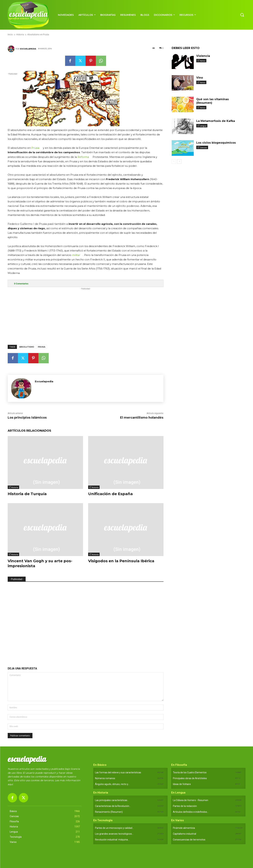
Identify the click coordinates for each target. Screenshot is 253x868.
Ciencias (203, 148)
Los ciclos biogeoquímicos (216, 143)
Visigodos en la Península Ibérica (121, 561)
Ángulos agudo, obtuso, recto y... (112, 784)
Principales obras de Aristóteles (190, 778)
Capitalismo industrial (184, 834)
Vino (200, 78)
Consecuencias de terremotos (189, 840)
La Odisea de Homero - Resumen (191, 800)
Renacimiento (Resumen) (109, 812)
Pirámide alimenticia (184, 828)
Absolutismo (27, 347)
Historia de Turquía (27, 494)
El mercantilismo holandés (142, 418)
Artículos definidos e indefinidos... (191, 812)
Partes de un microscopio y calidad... (114, 828)
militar (76, 255)
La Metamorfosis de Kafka (216, 121)
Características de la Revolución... (113, 806)
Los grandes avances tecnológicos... (114, 834)
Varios (203, 61)
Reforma (83, 157)
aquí (10, 784)
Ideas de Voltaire (182, 784)
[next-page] (179, 161)
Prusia (35, 148)
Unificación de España (110, 494)
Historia (15, 487)
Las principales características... (112, 800)
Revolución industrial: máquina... (112, 840)
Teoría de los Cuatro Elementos (190, 772)
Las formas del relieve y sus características (118, 772)
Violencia (203, 56)
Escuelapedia (28, 49)
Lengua (203, 126)
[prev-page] (174, 161)
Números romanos (105, 778)
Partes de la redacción (185, 806)
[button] (242, 15)
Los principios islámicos (27, 418)
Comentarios (21, 284)
